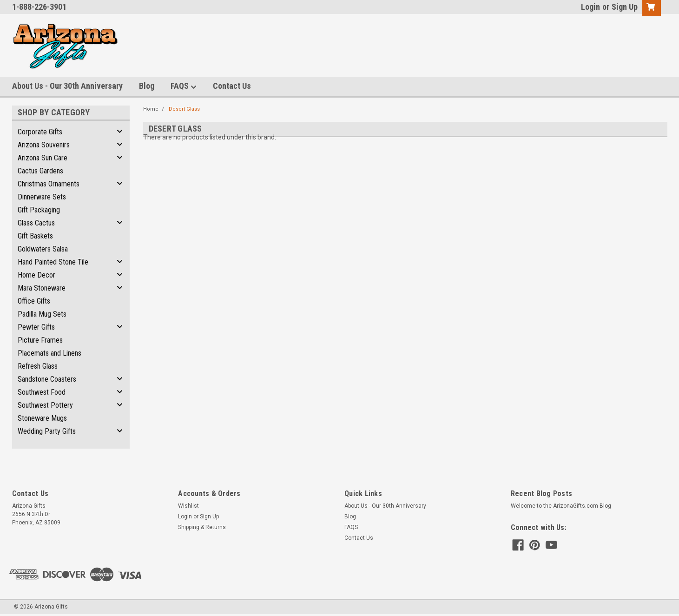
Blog (147, 86)
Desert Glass (184, 109)
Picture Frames (40, 340)
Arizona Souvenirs (44, 145)
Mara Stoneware (42, 288)
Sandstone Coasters (47, 379)
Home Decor (36, 275)
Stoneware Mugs (42, 418)
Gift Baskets (35, 236)
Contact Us (232, 86)
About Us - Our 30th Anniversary (67, 86)
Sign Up (625, 7)
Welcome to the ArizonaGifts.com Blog (561, 506)
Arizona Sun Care (43, 158)
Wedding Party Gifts (47, 431)
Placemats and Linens (49, 353)
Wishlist (188, 506)
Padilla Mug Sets (42, 314)
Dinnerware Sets (42, 197)
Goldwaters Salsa (43, 249)
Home (151, 109)
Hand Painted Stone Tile (53, 262)
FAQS (184, 86)
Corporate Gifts (40, 132)
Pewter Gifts (36, 327)
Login (590, 7)
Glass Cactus (36, 223)
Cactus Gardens (40, 171)
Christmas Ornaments (49, 184)
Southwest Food (42, 392)
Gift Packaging (39, 210)
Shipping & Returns (202, 527)
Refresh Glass (38, 366)
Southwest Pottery (45, 405)
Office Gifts (34, 301)
